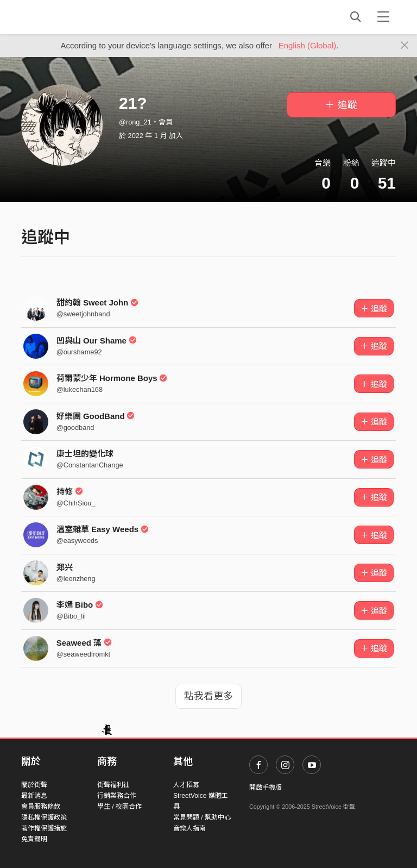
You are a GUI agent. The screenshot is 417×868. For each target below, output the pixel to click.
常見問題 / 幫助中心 (202, 817)
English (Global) (308, 45)
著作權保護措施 (44, 828)
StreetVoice (66, 17)
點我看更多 (208, 696)
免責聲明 (34, 839)
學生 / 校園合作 (119, 807)
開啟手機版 (266, 788)
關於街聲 (34, 785)
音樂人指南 (189, 828)
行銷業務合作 (117, 796)
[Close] (405, 46)
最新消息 (34, 796)
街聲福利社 (113, 785)
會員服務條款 (41, 807)
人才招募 (186, 785)
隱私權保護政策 (44, 817)
